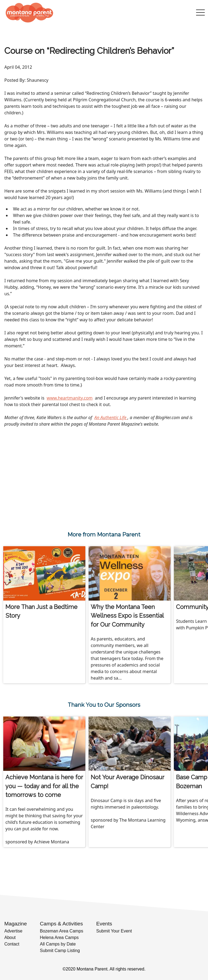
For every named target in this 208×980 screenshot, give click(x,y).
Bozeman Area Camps (61, 931)
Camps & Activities (61, 924)
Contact (12, 944)
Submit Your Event (114, 931)
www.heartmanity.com (70, 398)
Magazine (16, 924)
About (10, 937)
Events (104, 924)
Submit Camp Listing (60, 951)
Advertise (13, 931)
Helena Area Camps (59, 937)
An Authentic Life (111, 417)
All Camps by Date (58, 944)
